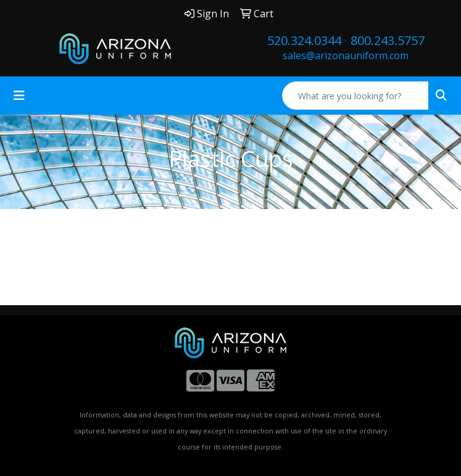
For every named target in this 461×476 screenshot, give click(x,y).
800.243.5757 (388, 40)
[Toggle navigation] (19, 96)
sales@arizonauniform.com (346, 55)
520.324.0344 (304, 40)
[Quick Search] (355, 96)
